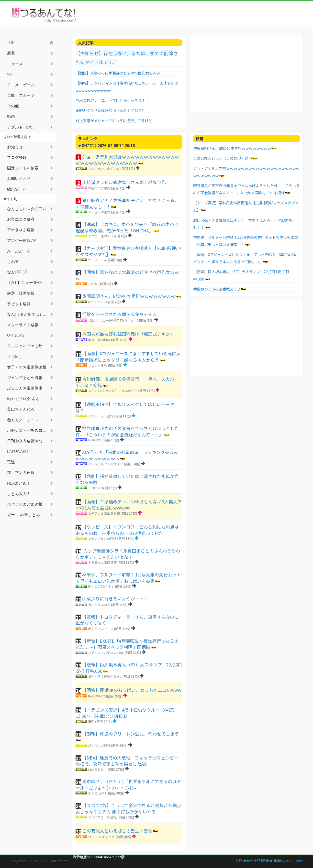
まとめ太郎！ (98, 793)
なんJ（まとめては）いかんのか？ (113, 391)
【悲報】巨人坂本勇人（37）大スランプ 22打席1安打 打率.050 (129, 668)
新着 (11, 53)
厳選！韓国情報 (99, 340)
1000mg (94, 488)
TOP (11, 43)
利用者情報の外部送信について (274, 861)
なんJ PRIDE (97, 302)
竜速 (91, 722)
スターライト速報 (101, 416)
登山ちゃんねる (99, 605)
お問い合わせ (19, 178)
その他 (13, 106)
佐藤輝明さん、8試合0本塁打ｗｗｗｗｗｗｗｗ (129, 296)
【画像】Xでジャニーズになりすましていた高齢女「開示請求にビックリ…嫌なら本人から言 (128, 357)
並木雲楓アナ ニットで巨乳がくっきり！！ (112, 100)
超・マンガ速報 (99, 745)
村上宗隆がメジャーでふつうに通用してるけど (114, 120)
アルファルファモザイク (106, 464)
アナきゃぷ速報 (99, 212)
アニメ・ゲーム (21, 85)
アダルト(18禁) (20, 127)
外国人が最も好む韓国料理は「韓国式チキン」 (128, 334)
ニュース (15, 64)
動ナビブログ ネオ (101, 586)
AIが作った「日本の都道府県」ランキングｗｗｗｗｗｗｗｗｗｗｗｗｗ (127, 455)
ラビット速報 (98, 365)
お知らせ (15, 147)
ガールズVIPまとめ (101, 837)
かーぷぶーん (97, 260)
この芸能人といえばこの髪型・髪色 (117, 831)
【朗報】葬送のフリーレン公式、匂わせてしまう (131, 734)
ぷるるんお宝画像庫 (102, 562)
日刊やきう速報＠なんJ (105, 676)
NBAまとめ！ (97, 769)
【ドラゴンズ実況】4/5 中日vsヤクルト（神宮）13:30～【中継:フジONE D (126, 713)
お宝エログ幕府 (99, 188)
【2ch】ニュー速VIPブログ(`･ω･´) (113, 320)
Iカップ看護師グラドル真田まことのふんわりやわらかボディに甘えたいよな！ (128, 554)
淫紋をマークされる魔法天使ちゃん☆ (120, 314)
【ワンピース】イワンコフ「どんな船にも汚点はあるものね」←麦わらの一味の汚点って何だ (127, 530)
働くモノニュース (101, 629)
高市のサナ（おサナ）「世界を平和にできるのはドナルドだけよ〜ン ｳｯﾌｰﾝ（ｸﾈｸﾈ (128, 784)
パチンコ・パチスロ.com (106, 653)
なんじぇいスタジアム (104, 168)
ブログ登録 (17, 157)
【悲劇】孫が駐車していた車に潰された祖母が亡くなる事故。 (127, 479)
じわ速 (93, 284)
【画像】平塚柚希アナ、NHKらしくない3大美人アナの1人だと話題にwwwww (129, 505)
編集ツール (17, 189)
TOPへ (299, 861)
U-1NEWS (95, 440)
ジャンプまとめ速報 (102, 538)
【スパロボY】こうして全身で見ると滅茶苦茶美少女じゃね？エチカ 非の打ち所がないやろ (128, 808)
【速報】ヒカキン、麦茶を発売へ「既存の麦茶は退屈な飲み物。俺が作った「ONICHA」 (127, 227)
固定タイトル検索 (23, 168)
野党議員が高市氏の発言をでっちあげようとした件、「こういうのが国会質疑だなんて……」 (127, 431)
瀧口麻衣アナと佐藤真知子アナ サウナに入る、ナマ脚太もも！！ (127, 203)
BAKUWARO (97, 696)
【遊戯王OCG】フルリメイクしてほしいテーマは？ (125, 407)
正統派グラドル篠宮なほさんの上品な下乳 (110, 110)
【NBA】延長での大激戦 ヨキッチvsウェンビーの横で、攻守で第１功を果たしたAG (127, 761)
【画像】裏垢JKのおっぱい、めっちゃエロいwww (132, 690)
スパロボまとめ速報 (102, 817)
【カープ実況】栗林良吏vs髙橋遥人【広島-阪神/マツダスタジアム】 (129, 251)
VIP (10, 74)
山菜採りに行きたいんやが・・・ (115, 598)
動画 (11, 116)
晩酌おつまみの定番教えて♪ (217, 289)
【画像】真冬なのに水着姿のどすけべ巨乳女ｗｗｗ (118, 73)
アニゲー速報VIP (100, 236)
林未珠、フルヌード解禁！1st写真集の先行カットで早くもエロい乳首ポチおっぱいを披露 (128, 578)
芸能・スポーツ (21, 95)
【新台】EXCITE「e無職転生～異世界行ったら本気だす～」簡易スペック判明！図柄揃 (127, 644)
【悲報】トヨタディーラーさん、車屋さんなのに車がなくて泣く (127, 620)
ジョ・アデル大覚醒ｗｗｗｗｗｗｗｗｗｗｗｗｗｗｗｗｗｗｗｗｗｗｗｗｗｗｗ (127, 160)
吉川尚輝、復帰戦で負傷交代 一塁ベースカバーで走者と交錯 (127, 382)
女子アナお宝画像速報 (104, 513)
